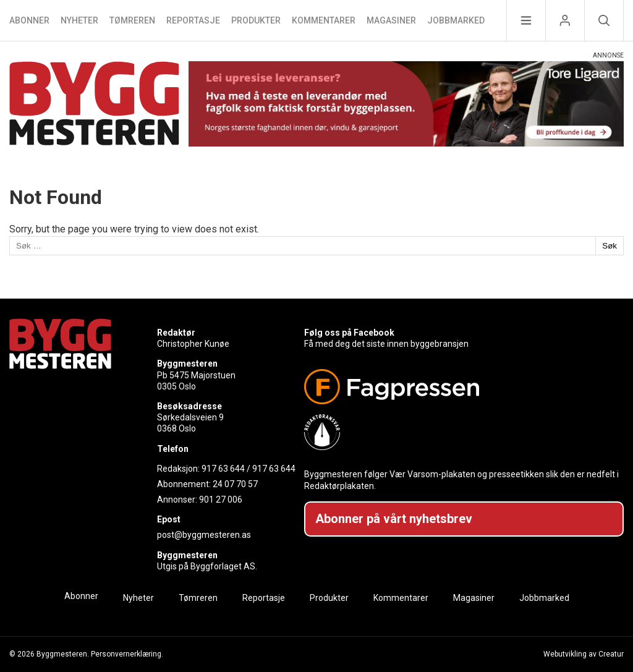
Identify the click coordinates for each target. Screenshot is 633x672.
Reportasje (193, 20)
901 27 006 (221, 500)
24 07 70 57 (235, 484)
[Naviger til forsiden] (94, 105)
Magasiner (391, 20)
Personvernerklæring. (127, 654)
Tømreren (132, 20)
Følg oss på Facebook (349, 333)
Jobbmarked (456, 20)
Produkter (256, 20)
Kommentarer (324, 20)
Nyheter (79, 20)
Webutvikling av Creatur (584, 654)
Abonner (29, 20)
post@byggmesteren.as (204, 535)
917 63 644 (223, 469)
